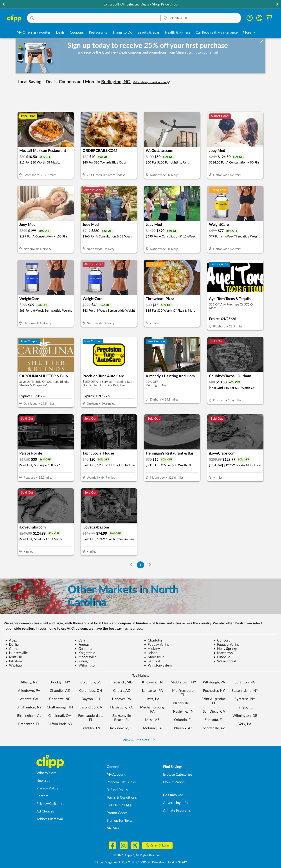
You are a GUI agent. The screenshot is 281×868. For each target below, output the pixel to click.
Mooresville (86, 657)
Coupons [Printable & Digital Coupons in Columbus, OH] (77, 32)
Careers (42, 796)
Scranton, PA (245, 682)
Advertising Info (175, 803)
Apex (11, 640)
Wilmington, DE (245, 716)
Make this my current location (151, 82)
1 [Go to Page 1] (140, 565)
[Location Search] (201, 18)
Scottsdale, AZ (214, 728)
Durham (13, 645)
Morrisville (154, 657)
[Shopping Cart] (269, 18)
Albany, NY (29, 682)
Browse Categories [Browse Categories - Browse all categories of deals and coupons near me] (178, 775)
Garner (13, 649)
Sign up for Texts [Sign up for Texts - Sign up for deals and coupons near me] (120, 821)
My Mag (113, 828)
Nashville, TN (183, 712)
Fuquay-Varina (226, 645)
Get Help (114, 805)
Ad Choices (45, 811)
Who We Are (46, 773)
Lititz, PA (152, 699)
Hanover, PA (122, 699)
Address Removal (50, 819)
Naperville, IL (183, 703)
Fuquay (82, 645)
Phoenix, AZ (183, 728)
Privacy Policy (47, 788)
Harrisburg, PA (122, 707)
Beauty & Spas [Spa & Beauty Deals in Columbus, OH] (149, 32)
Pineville (222, 657)
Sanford (152, 661)
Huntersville (16, 653)
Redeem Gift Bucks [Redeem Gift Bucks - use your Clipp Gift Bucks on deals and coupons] (121, 782)
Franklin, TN (91, 728)
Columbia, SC (91, 682)
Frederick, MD (122, 682)
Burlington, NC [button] (116, 82)
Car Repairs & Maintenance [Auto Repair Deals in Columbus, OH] (217, 32)
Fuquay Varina (157, 645)
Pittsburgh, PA (214, 682)
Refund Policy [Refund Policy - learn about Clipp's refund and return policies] (117, 790)
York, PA (245, 724)
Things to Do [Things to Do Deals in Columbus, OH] (122, 32)
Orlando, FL (183, 720)
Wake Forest (225, 661)
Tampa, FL (245, 707)
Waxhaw (14, 665)
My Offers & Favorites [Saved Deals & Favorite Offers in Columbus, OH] (34, 32)
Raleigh (82, 661)
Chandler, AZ (60, 691)
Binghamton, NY (29, 707)
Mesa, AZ (152, 720)
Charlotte (153, 640)
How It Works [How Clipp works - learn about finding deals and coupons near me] (174, 782)
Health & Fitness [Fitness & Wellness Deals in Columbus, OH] (178, 32)
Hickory (152, 649)
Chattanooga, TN (60, 707)
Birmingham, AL (29, 716)
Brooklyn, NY (60, 682)
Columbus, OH (91, 691)
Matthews (223, 653)
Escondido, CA (91, 707)
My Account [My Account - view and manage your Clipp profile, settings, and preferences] (116, 775)
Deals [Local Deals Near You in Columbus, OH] (60, 32)
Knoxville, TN (152, 682)
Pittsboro (14, 661)
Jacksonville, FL (122, 728)
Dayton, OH (91, 699)
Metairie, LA (152, 728)
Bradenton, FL (29, 724)
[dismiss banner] (262, 41)
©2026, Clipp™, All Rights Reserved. (138, 855)
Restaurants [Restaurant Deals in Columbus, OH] (98, 32)
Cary (80, 640)
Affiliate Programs (177, 810)
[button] (94, 18)
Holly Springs (225, 649)
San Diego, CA (214, 712)
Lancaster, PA (152, 691)
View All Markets (139, 740)
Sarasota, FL (214, 720)
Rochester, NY (214, 691)
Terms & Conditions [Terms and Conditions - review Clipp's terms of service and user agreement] (122, 798)
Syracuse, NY (245, 699)
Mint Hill (14, 657)
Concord (222, 640)
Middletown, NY (183, 682)
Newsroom (45, 781)
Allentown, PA (29, 691)
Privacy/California (50, 804)
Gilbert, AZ (122, 691)
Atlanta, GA (29, 699)
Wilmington (86, 665)
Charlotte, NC (60, 699)
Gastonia (83, 649)
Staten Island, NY (245, 691)
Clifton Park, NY (60, 724)
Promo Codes (117, 813)
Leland (151, 653)
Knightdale (85, 653)
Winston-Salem (158, 665)
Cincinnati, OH (60, 716)
